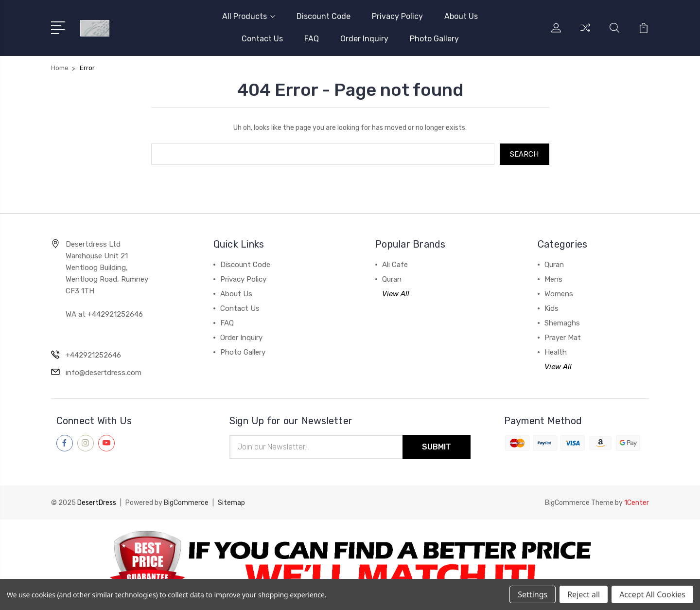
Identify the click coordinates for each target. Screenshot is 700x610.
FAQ (312, 39)
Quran (392, 279)
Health (556, 352)
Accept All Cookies (652, 594)
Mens (553, 279)
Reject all (584, 594)
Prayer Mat (563, 338)
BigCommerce (186, 503)
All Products (249, 16)
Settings (533, 594)
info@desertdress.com (104, 373)
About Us (461, 16)
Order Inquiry (364, 39)
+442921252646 (93, 355)
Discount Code (324, 16)
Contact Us (262, 39)
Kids (551, 308)
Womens (559, 294)
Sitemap (231, 503)
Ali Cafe (395, 265)
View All (396, 294)
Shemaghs (562, 323)
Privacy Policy (397, 16)
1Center (637, 503)
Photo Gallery (434, 39)
